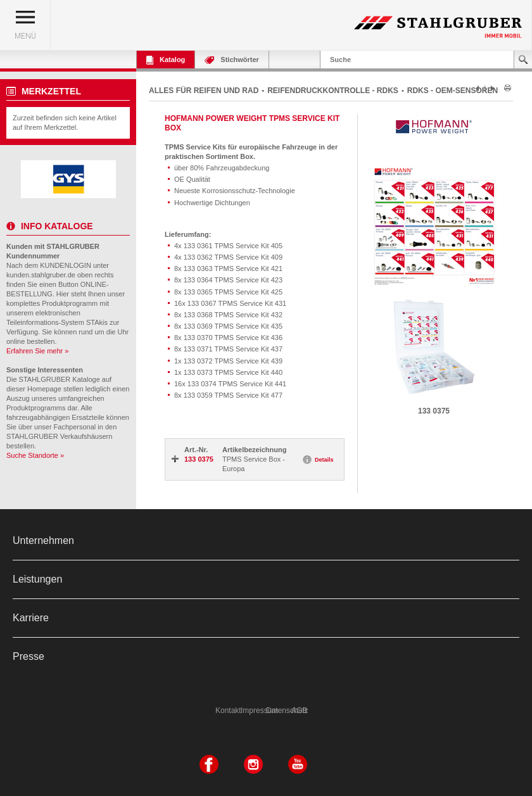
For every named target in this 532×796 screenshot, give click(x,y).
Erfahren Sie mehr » (37, 351)
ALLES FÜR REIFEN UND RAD (204, 91)
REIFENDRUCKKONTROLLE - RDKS (333, 91)
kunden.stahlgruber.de (41, 275)
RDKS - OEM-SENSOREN (453, 91)
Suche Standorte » (35, 455)
